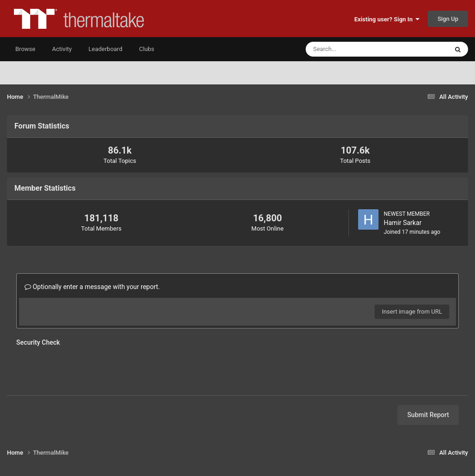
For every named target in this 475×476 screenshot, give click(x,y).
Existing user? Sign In (387, 19)
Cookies (282, 443)
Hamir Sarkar (403, 223)
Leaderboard (106, 49)
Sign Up (448, 19)
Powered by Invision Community (238, 463)
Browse (25, 49)
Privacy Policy (201, 443)
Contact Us (246, 443)
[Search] (349, 49)
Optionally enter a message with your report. (92, 287)
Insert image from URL (412, 312)
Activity (62, 49)
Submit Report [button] (428, 379)
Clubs (147, 49)
